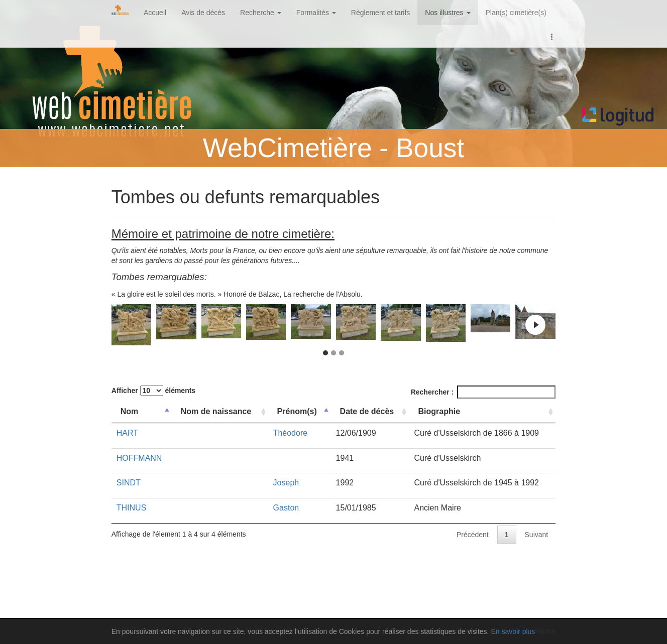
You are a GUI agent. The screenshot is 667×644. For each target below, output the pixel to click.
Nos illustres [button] (448, 13)
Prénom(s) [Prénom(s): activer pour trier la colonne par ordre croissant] (297, 411)
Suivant (537, 535)
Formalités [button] (316, 13)
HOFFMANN (139, 458)
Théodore (291, 433)
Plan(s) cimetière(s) (516, 13)
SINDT (129, 483)
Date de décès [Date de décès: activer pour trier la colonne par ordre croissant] (367, 411)
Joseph (286, 483)
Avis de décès (203, 13)
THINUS (132, 508)
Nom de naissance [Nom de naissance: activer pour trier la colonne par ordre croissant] (216, 411)
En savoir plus (513, 631)
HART (127, 433)
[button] (552, 36)
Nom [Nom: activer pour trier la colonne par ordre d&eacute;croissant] (130, 411)
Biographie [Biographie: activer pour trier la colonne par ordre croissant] (439, 411)
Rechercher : (483, 392)
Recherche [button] (261, 13)
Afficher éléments (153, 391)
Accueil (155, 13)
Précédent (473, 535)
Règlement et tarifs (381, 13)
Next (535, 325)
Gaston (286, 508)
